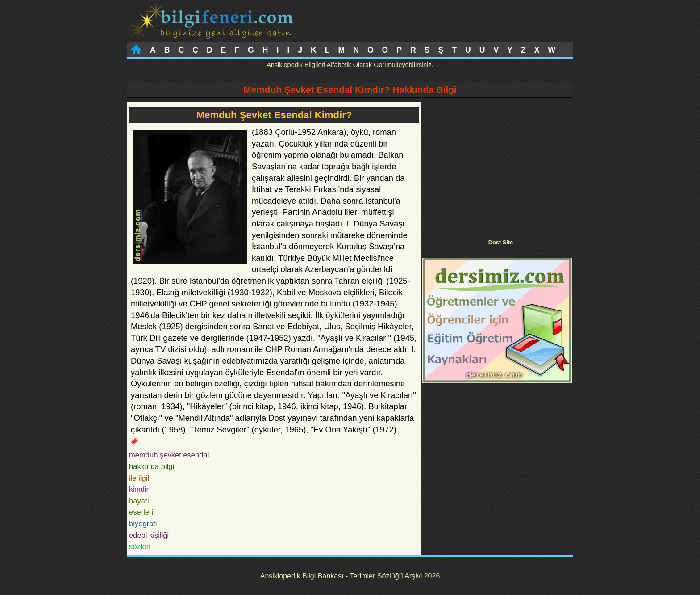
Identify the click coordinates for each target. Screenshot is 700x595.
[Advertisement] (497, 165)
